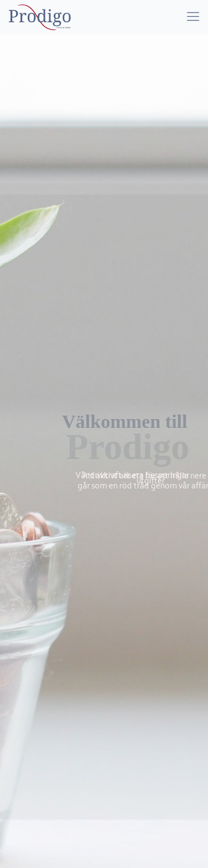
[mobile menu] (193, 17)
